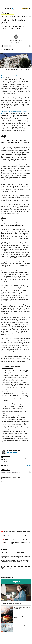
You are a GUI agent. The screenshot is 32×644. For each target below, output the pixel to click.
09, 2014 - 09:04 (16, 42)
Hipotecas (19, 17)
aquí (21, 482)
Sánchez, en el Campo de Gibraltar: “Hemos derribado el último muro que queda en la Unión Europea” (16, 532)
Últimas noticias (6, 529)
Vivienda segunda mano (6, 473)
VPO (11, 17)
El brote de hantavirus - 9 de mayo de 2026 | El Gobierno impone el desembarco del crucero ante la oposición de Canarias (16, 553)
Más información (5, 479)
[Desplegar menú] (2, 9)
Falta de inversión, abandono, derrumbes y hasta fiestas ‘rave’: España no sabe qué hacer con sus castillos (15, 568)
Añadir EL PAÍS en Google (8, 50)
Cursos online (16, 582)
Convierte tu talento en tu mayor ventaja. (12, 604)
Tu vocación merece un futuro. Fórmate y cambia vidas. (22, 608)
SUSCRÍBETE (25, 9)
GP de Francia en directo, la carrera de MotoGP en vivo (17, 540)
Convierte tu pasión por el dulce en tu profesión (22, 617)
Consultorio (5, 17)
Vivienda (6, 13)
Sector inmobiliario (27, 17)
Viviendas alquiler (16, 473)
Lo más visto (4, 550)
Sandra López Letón (16, 40)
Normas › (29, 466)
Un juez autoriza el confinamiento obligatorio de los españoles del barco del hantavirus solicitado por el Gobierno (16, 557)
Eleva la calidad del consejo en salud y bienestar (22, 626)
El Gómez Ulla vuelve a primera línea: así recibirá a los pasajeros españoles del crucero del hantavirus (16, 543)
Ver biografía (12, 452)
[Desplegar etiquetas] (30, 472)
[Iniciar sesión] (30, 9)
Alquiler (14, 17)
